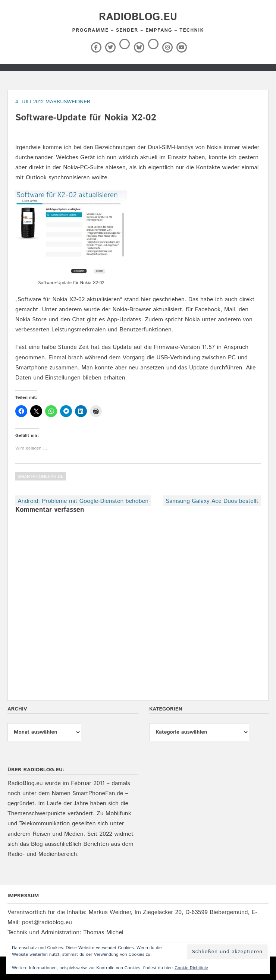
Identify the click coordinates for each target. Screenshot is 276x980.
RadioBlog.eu (138, 17)
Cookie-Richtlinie (191, 968)
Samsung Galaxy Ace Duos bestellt (212, 501)
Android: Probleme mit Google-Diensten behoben (83, 501)
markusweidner (68, 102)
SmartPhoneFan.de (41, 477)
